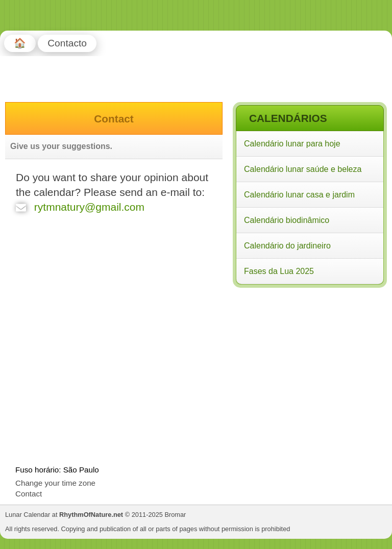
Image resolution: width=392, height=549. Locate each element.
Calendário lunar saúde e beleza (303, 169)
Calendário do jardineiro (287, 246)
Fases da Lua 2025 (279, 271)
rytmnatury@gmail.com (80, 207)
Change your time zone (55, 483)
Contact (29, 494)
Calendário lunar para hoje (292, 144)
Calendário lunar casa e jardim (299, 195)
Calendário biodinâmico (287, 220)
